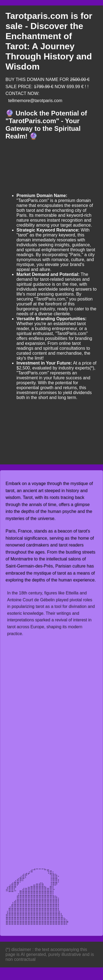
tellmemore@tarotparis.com (35, 101)
